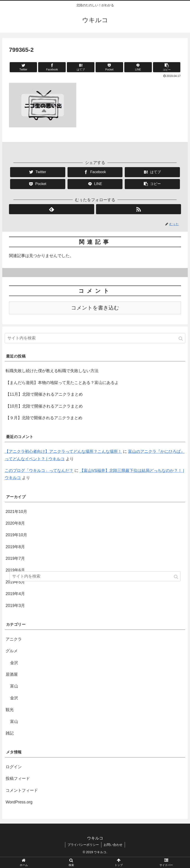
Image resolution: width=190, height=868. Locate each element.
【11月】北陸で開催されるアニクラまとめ (44, 394)
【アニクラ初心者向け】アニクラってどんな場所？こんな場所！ (63, 451)
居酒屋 (12, 674)
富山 (14, 686)
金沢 (14, 663)
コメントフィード (22, 790)
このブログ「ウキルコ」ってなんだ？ (39, 471)
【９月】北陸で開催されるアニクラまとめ (44, 418)
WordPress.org (19, 802)
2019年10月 (16, 535)
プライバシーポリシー (83, 845)
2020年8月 (15, 523)
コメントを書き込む (95, 308)
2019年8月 (15, 547)
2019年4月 (15, 594)
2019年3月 (15, 606)
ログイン (14, 767)
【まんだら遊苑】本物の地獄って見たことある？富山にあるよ (62, 383)
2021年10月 (16, 512)
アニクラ (14, 639)
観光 (10, 710)
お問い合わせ (113, 845)
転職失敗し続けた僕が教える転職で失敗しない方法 (52, 371)
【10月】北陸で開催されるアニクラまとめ (44, 406)
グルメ (12, 651)
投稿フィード (18, 779)
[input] (95, 338)
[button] (181, 339)
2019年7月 (15, 558)
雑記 (10, 733)
